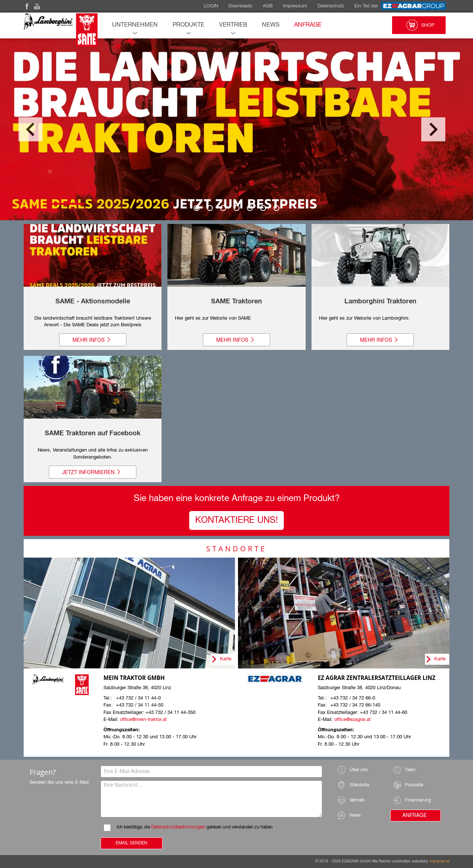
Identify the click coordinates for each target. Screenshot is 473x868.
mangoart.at (439, 861)
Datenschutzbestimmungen (178, 827)
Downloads (240, 6)
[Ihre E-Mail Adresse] (211, 772)
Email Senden (132, 843)
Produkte (188, 25)
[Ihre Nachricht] (211, 799)
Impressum (295, 6)
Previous (30, 130)
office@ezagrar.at (353, 720)
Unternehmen (135, 25)
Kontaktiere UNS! (236, 520)
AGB (268, 6)
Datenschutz (331, 6)
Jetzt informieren (93, 472)
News (271, 25)
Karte (226, 659)
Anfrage (308, 25)
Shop (419, 25)
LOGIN (211, 6)
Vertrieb (233, 25)
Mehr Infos (93, 340)
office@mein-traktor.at (143, 720)
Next (433, 130)
